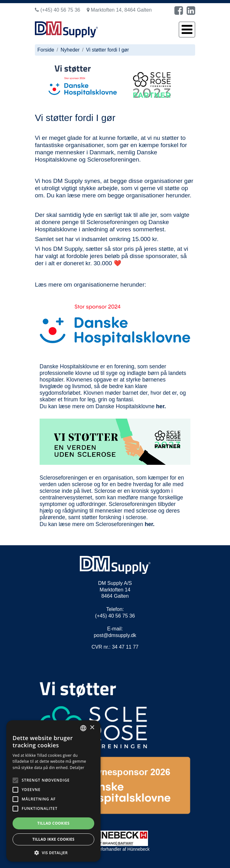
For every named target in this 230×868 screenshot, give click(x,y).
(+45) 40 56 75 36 (57, 10)
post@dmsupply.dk (115, 635)
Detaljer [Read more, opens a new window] (77, 768)
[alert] (53, 791)
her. (161, 406)
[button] (53, 852)
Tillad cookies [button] (53, 823)
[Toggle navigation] (187, 30)
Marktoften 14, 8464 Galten (119, 10)
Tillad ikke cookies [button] (53, 839)
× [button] (92, 728)
